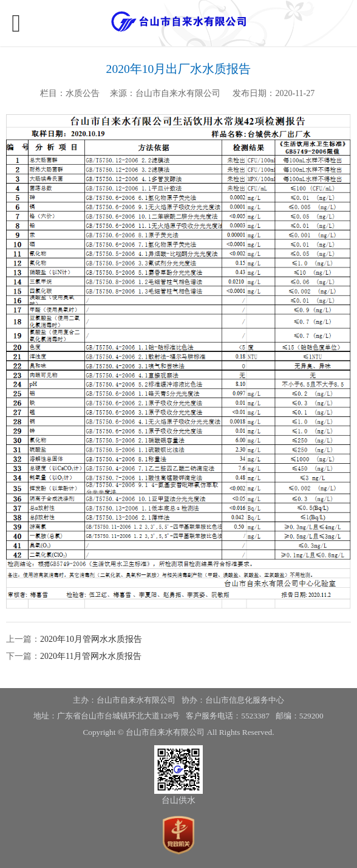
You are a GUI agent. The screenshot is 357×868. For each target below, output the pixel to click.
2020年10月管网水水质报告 (91, 639)
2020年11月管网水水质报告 (91, 656)
